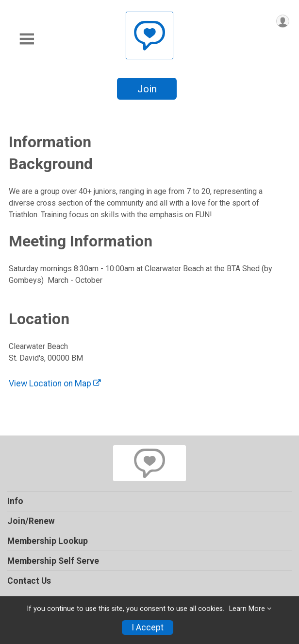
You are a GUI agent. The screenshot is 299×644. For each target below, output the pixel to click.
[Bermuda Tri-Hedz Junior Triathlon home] (149, 35)
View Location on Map (55, 383)
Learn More (247, 609)
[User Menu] (283, 21)
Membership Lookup (48, 541)
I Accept (148, 627)
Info (15, 501)
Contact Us (29, 581)
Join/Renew (31, 521)
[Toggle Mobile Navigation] (27, 39)
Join (147, 89)
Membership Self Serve (53, 561)
